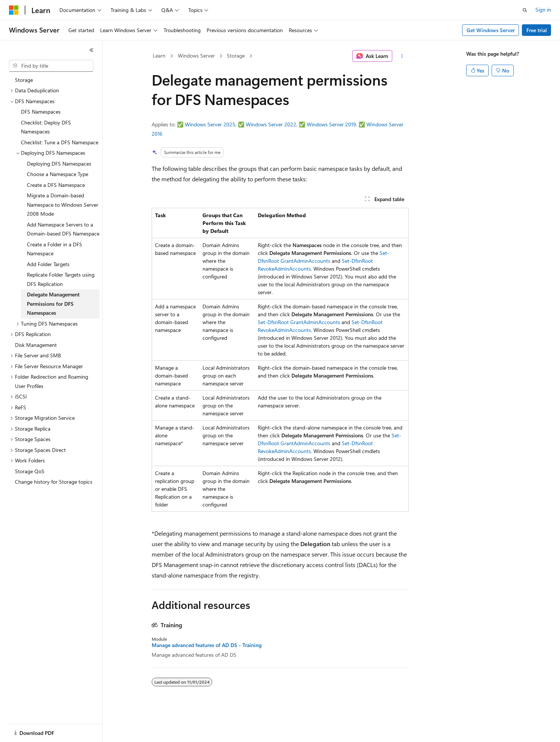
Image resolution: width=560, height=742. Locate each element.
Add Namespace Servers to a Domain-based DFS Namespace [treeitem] (63, 229)
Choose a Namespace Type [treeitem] (58, 174)
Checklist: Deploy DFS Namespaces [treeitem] (46, 127)
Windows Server (196, 56)
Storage (236, 56)
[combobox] (51, 66)
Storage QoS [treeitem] (30, 471)
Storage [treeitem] (24, 80)
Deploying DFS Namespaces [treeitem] (59, 164)
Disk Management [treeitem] (36, 345)
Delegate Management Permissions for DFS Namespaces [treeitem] (53, 304)
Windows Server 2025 (210, 124)
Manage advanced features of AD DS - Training (207, 645)
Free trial (537, 30)
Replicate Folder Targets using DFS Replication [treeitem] (61, 279)
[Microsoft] (14, 10)
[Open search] (525, 10)
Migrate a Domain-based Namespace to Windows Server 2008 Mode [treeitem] (63, 204)
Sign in (543, 10)
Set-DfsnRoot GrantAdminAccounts (299, 322)
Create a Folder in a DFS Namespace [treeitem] (55, 249)
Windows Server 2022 (271, 124)
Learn (159, 56)
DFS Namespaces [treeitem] (41, 112)
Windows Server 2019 (331, 124)
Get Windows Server (491, 30)
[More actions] (402, 56)
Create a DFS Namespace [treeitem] (56, 185)
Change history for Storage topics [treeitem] (54, 482)
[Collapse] (92, 50)
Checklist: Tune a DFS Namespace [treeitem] (60, 142)
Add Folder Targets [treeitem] (48, 264)
